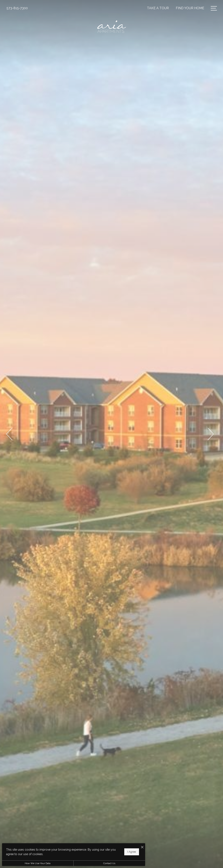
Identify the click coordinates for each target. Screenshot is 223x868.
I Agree (132, 852)
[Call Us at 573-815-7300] (17, 8)
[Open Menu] (214, 8)
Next (210, 434)
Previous (10, 434)
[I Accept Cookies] (142, 847)
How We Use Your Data (38, 863)
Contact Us (109, 863)
